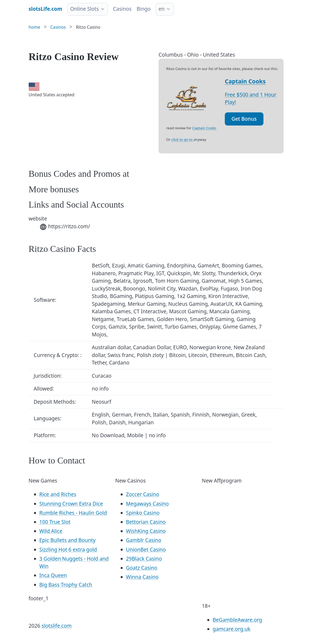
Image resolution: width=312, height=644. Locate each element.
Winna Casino (142, 577)
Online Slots (84, 9)
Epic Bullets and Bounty (68, 540)
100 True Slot (55, 522)
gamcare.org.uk (232, 629)
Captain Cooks (245, 81)
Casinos (122, 9)
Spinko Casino (143, 513)
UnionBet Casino (146, 550)
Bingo (144, 9)
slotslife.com (57, 626)
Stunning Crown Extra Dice (71, 504)
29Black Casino (144, 559)
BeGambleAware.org (237, 620)
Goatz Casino (142, 568)
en (161, 9)
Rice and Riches (58, 494)
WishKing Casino (146, 531)
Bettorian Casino (146, 522)
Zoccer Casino (143, 494)
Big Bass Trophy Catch (66, 585)
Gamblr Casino (144, 540)
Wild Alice (51, 531)
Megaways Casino (148, 504)
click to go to (182, 139)
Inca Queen (53, 575)
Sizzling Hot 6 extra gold (68, 550)
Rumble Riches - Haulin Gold (73, 513)
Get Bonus (244, 119)
